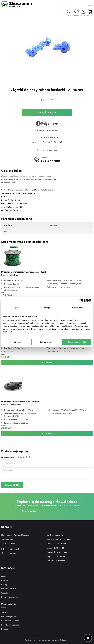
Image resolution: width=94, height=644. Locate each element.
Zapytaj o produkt (49, 150)
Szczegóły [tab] (47, 308)
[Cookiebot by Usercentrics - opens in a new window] (80, 301)
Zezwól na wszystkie (77, 342)
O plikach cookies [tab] (78, 308)
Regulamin (6, 629)
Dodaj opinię (12, 485)
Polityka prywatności (10, 625)
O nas (4, 576)
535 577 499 (10, 553)
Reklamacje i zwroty (10, 621)
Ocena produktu (8, 457)
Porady (4, 584)
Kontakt (5, 580)
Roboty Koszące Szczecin (12, 597)
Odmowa (17, 342)
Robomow (52, 130)
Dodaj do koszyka (47, 112)
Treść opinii (8, 470)
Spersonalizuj (47, 342)
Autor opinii (8, 463)
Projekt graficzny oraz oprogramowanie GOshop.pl (47, 640)
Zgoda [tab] (16, 308)
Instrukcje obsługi (9, 589)
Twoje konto (7, 612)
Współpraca (6, 593)
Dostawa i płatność (9, 616)
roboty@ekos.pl (12, 549)
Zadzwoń (50, 160)
